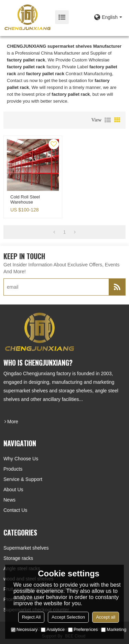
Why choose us (21, 459)
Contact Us (15, 510)
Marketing (114, 629)
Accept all (106, 617)
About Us (13, 490)
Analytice (53, 629)
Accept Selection (68, 617)
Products (13, 469)
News (9, 500)
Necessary (24, 629)
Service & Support (23, 479)
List (108, 120)
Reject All (31, 617)
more (13, 422)
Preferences (83, 629)
